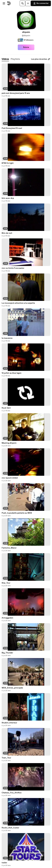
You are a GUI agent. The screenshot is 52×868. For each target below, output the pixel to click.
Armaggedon (7, 618)
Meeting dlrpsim (9, 443)
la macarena (7, 338)
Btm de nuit (7, 233)
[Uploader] (28, 3)
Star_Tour (6, 583)
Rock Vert (6, 408)
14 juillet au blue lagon (12, 373)
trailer (4, 863)
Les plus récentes (41, 59)
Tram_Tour (6, 758)
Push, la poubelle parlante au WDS (17, 513)
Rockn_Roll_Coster (10, 828)
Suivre (26, 47)
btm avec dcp (8, 198)
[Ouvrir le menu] (4, 3)
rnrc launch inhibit (10, 478)
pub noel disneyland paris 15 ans (16, 93)
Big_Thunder (7, 653)
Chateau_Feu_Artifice (12, 793)
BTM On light (8, 163)
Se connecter (41, 3)
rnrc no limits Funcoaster (13, 268)
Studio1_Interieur (9, 723)
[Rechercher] (22, 3)
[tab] (5, 59)
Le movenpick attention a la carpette (18, 303)
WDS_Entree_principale (12, 688)
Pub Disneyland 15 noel (12, 128)
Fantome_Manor (9, 548)
